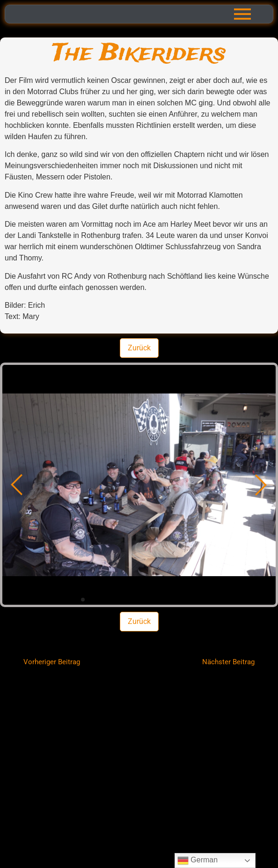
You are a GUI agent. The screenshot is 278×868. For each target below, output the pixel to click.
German (198, 861)
